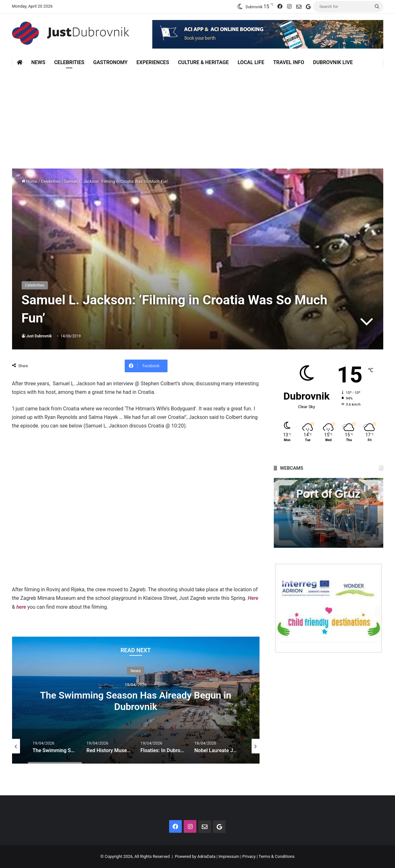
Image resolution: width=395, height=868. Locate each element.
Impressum (229, 856)
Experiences (153, 62)
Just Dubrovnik (39, 336)
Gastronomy (110, 62)
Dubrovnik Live (333, 62)
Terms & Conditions (276, 856)
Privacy (249, 856)
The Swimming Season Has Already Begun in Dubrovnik (136, 701)
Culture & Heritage (203, 62)
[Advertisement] (198, 115)
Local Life (251, 62)
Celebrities (69, 62)
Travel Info (289, 62)
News (38, 62)
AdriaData (206, 856)
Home (30, 181)
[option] (136, 700)
